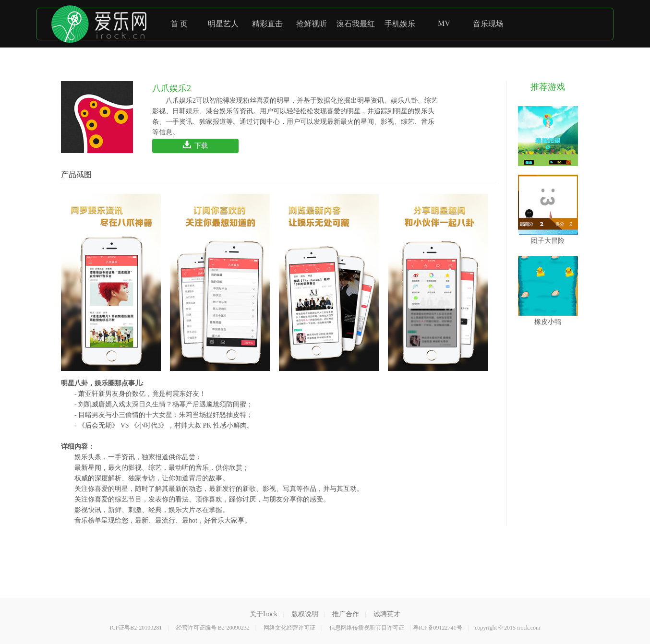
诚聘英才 (387, 614)
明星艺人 (223, 24)
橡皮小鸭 (548, 291)
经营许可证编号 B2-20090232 (213, 628)
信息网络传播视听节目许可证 (367, 628)
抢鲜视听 (312, 24)
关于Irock (264, 614)
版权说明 (305, 614)
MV (444, 23)
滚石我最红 (356, 24)
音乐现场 (488, 24)
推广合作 (346, 614)
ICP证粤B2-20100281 (136, 628)
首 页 (179, 24)
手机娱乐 (400, 24)
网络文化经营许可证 (289, 628)
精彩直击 (267, 24)
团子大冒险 (548, 209)
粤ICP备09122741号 (438, 628)
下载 (196, 146)
